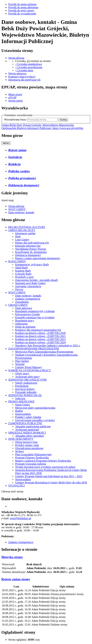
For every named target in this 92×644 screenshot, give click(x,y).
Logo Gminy (22, 240)
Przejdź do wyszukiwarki (22, 14)
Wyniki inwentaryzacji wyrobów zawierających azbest (45, 467)
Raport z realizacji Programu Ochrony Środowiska (43, 461)
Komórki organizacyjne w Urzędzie (35, 317)
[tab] (46, 557)
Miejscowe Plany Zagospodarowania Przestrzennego (44, 352)
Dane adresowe (24, 308)
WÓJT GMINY (17, 209)
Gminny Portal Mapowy (29, 367)
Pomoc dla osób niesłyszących (32, 243)
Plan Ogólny (22, 361)
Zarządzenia (22, 302)
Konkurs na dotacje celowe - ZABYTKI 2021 (40, 336)
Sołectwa (20, 398)
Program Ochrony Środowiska (32, 458)
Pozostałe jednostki (26, 392)
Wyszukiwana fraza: (15, 119)
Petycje (19, 289)
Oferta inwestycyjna (26, 442)
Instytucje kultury (25, 389)
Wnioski (20, 364)
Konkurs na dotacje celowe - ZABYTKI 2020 (40, 333)
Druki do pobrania (25, 327)
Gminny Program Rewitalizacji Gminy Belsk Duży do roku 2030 (51, 482)
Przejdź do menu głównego (23, 7)
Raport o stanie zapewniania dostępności (38, 258)
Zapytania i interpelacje (28, 286)
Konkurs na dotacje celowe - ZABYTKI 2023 (40, 339)
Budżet (19, 411)
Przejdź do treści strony (21, 10)
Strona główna (16, 206)
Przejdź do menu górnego (22, 4)
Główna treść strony (12, 491)
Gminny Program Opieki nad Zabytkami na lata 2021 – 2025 (49, 476)
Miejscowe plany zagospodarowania (35, 408)
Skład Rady (22, 268)
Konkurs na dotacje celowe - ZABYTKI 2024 (40, 342)
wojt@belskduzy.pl (20, 518)
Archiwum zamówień (27, 430)
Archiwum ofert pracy (27, 377)
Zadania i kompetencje (28, 299)
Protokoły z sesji (24, 277)
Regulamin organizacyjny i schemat (35, 311)
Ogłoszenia (21, 324)
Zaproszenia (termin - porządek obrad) (36, 280)
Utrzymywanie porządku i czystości (35, 420)
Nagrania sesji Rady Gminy (30, 283)
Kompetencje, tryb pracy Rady (32, 264)
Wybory (20, 451)
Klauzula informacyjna (28, 246)
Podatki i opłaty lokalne (28, 417)
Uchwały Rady (23, 274)
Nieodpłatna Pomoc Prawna (31, 249)
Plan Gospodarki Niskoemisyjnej (33, 454)
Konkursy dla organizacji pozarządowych (38, 330)
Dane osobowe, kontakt (21, 212)
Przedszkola (22, 386)
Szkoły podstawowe (26, 383)
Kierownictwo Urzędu (27, 314)
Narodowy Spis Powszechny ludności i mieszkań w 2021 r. (48, 345)
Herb (18, 236)
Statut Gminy (23, 405)
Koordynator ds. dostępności (31, 252)
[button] (12, 557)
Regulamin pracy (25, 321)
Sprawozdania (23, 414)
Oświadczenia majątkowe (29, 448)
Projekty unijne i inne (27, 445)
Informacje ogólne (25, 233)
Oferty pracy (22, 373)
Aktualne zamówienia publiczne (33, 426)
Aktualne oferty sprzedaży (30, 436)
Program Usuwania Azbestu (31, 464)
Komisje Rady (23, 271)
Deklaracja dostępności (28, 255)
